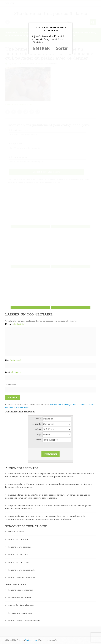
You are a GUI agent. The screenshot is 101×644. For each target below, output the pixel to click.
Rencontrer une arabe (18, 539)
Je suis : (39, 419)
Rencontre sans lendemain (21, 590)
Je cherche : (37, 424)
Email (14, 372)
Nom (13, 360)
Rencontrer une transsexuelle (22, 570)
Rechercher (50, 454)
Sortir (62, 48)
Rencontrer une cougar (19, 562)
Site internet (11, 384)
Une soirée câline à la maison (22, 605)
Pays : (40, 435)
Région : (39, 440)
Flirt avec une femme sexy (20, 613)
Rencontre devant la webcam (21, 578)
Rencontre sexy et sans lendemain (24, 621)
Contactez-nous (32, 640)
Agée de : (39, 429)
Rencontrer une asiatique (20, 547)
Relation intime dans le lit (20, 598)
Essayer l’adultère (16, 532)
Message (15, 324)
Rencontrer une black (18, 555)
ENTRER (41, 48)
